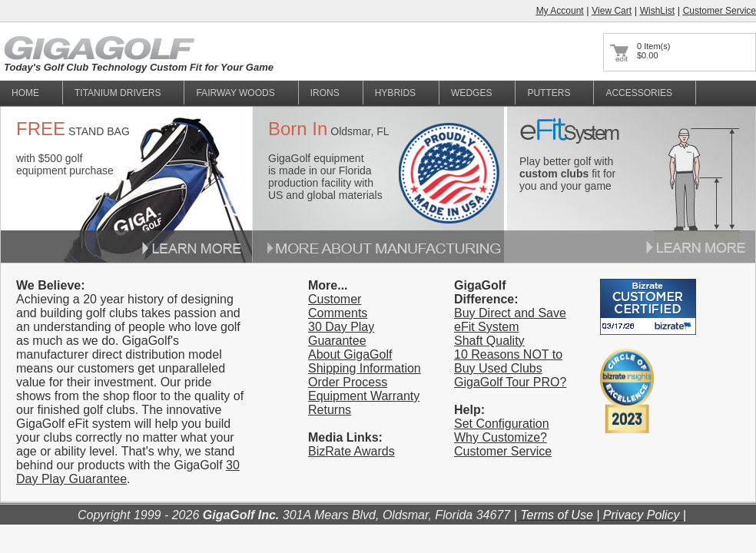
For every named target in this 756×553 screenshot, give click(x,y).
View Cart (612, 11)
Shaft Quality (489, 341)
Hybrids (395, 93)
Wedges (471, 93)
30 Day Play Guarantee (341, 334)
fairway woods (235, 93)
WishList (657, 11)
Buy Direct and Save (510, 313)
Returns (330, 410)
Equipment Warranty (364, 396)
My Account (560, 11)
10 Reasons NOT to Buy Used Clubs (508, 361)
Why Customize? (501, 437)
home (25, 93)
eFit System (486, 327)
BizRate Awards (351, 451)
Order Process (348, 382)
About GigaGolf (350, 354)
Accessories (639, 93)
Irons (325, 93)
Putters (549, 93)
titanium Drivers (118, 93)
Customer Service (720, 11)
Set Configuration (502, 424)
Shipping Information (365, 368)
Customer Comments (338, 306)
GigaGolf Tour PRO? (510, 382)
